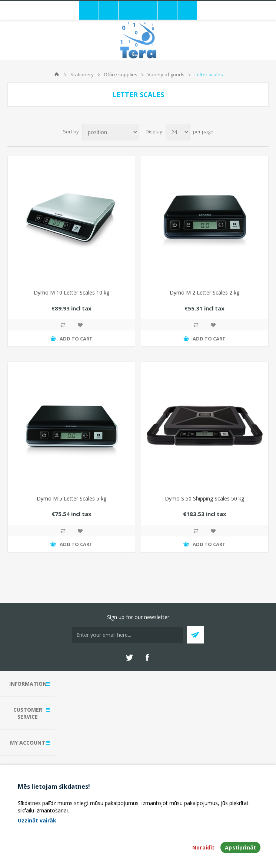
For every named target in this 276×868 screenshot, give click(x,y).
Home (57, 74)
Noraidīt (203, 847)
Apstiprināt (240, 847)
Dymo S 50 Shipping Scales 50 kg (204, 498)
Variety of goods (166, 74)
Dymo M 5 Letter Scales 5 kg (72, 498)
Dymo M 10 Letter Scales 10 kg (72, 292)
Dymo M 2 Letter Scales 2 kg (204, 292)
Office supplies (121, 74)
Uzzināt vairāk (37, 820)
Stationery (82, 74)
